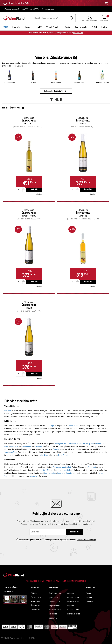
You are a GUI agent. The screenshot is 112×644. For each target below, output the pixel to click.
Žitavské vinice (16, 108)
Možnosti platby (55, 610)
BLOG (94, 27)
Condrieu (8, 476)
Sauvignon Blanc (61, 444)
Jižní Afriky (47, 470)
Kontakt (89, 593)
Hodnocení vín (73, 610)
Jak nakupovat (55, 602)
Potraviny (16, 27)
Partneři (89, 598)
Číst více (20, 66)
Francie (101, 473)
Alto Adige (44, 455)
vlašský (98, 444)
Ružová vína (36, 602)
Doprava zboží (55, 606)
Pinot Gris (14, 446)
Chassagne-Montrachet (62, 467)
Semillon (61, 473)
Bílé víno (8, 411)
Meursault (92, 467)
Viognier (69, 473)
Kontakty (105, 27)
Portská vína (36, 610)
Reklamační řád (73, 602)
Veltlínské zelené (75, 444)
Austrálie (68, 470)
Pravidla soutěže (74, 614)
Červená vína (36, 598)
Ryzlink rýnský (88, 444)
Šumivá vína (36, 606)
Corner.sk (89, 602)
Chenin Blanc (73, 426)
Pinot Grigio (50, 426)
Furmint (39, 446)
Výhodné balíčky (54, 27)
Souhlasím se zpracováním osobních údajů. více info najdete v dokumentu (56, 540)
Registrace (71, 606)
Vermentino (27, 446)
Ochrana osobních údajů (86, 540)
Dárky (68, 27)
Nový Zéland (63, 455)
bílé (4, 108)
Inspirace (29, 27)
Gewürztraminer (50, 473)
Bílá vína (34, 593)
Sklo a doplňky (81, 27)
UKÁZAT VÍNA (78, 33)
